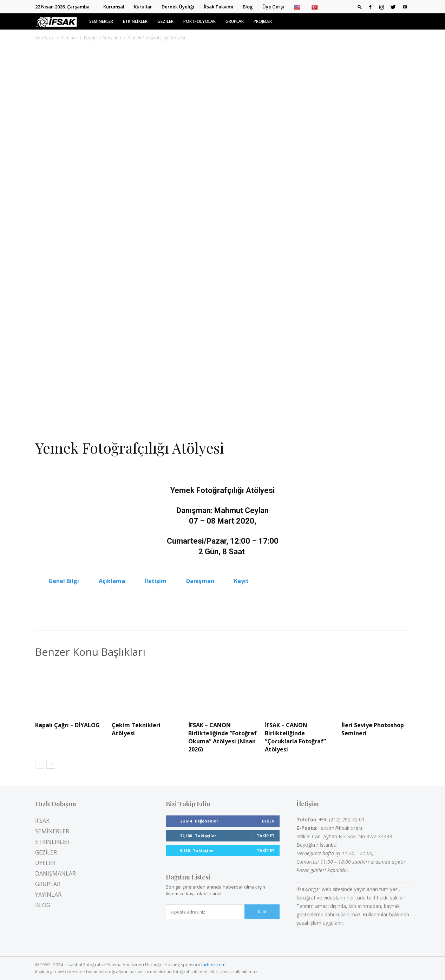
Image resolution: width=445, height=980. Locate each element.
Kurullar (143, 7)
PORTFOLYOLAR (199, 21)
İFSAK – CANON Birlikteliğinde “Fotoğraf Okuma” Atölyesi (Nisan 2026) (222, 737)
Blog (248, 7)
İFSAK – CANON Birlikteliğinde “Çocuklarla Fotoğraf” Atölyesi (295, 737)
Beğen (268, 821)
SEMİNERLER (101, 21)
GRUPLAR (235, 21)
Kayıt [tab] (241, 581)
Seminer (69, 38)
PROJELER (263, 21)
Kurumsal (114, 7)
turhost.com (213, 965)
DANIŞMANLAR (55, 873)
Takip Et (266, 836)
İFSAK (42, 821)
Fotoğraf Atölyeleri (103, 38)
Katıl (262, 912)
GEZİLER (165, 21)
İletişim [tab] (156, 581)
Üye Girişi (273, 7)
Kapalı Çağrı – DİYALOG (67, 725)
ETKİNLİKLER (135, 21)
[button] (360, 7)
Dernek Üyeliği (178, 7)
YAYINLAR (48, 895)
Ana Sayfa (45, 38)
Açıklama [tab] (112, 581)
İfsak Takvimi (218, 7)
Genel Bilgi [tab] (64, 581)
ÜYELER (45, 863)
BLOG (43, 905)
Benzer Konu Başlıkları (90, 652)
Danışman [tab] (200, 581)
